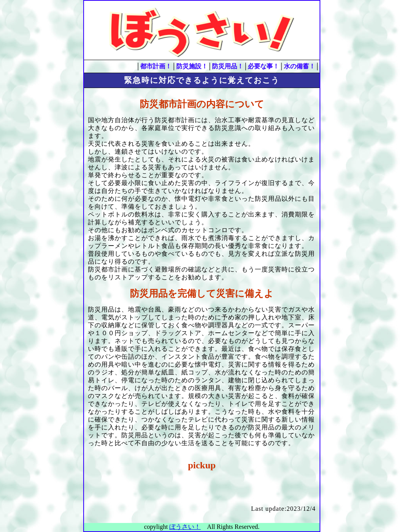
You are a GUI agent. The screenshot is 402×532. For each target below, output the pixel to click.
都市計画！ (156, 66)
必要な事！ (263, 66)
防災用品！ (228, 66)
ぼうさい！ (185, 527)
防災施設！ (192, 66)
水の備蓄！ (300, 66)
